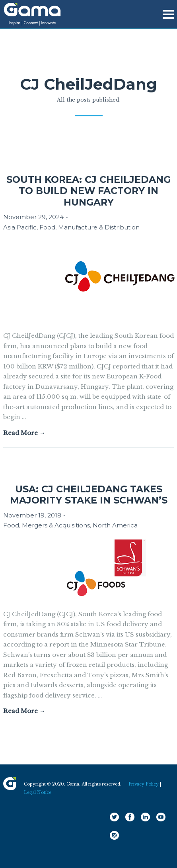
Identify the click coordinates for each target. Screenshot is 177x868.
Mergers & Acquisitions (56, 525)
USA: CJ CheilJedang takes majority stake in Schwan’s (89, 495)
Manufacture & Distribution (99, 227)
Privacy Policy (144, 784)
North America (115, 525)
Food (47, 227)
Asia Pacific (20, 227)
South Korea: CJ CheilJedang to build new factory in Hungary (88, 191)
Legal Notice (38, 793)
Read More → (24, 433)
